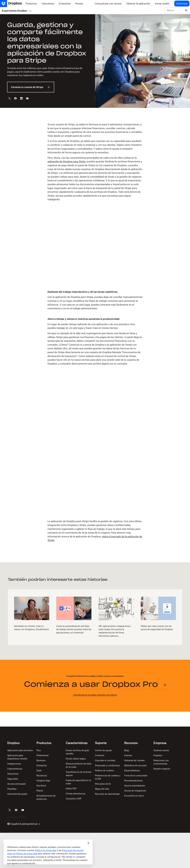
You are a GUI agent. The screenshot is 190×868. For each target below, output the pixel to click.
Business (41, 760)
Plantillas (12, 789)
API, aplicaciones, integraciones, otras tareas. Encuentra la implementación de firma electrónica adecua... (115, 631)
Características (15, 769)
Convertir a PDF (74, 799)
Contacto (100, 755)
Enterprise (42, 765)
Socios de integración (135, 791)
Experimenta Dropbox (17, 11)
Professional (43, 755)
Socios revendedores (135, 786)
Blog (127, 750)
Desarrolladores (132, 770)
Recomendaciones (134, 781)
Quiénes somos (161, 750)
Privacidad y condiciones (107, 765)
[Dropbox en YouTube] (23, 810)
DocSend (41, 786)
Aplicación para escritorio (20, 750)
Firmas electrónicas (76, 794)
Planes (40, 791)
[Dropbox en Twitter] (10, 810)
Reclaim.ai (42, 775)
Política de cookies (104, 770)
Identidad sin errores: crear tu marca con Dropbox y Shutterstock (31, 628)
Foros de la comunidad (136, 775)
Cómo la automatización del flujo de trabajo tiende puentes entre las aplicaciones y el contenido (74, 629)
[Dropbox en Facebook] (16, 810)
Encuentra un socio (134, 796)
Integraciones (14, 764)
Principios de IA (103, 784)
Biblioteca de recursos (135, 765)
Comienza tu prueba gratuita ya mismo (95, 695)
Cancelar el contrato (105, 760)
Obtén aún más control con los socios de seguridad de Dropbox (157, 628)
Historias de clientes (134, 760)
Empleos (158, 755)
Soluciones (13, 774)
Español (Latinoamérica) (24, 824)
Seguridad (13, 779)
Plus (39, 750)
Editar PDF (71, 789)
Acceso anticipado (17, 784)
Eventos (128, 755)
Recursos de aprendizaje (107, 794)
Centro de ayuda (103, 750)
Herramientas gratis (17, 794)
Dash (39, 770)
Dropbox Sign (43, 781)
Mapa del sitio (102, 789)
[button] (95, 165)
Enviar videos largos (76, 759)
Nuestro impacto (162, 769)
